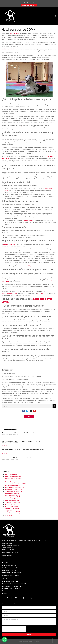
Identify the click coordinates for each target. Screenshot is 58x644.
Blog (6, 480)
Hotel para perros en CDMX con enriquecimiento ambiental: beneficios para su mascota (26, 458)
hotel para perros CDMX (11, 506)
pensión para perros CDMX (12, 512)
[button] (56, 16)
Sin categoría (8, 516)
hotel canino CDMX (10, 504)
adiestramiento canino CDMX (13, 476)
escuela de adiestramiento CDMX (14, 491)
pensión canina (9, 510)
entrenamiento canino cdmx (12, 486)
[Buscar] (54, 406)
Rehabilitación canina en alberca (14, 514)
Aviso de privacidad (7, 556)
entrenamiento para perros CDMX (14, 489)
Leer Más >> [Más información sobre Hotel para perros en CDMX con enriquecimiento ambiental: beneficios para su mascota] (4, 462)
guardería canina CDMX (11, 499)
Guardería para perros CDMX (13, 503)
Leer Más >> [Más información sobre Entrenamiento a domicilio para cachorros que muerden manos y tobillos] (4, 445)
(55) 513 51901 (41, 293)
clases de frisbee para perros (13, 482)
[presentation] (14, 629)
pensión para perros (24, 127)
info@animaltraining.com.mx (10, 293)
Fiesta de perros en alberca (12, 495)
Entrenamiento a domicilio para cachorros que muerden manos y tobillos (22, 441)
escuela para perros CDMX (12, 493)
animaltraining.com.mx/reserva (32, 266)
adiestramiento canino (11, 474)
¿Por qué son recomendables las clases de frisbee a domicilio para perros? (22, 433)
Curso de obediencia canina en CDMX (15, 484)
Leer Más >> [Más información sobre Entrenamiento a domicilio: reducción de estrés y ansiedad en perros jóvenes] (4, 454)
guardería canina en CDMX (12, 501)
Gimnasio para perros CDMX (13, 497)
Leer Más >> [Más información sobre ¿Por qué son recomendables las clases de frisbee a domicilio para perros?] (4, 437)
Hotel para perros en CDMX (12, 508)
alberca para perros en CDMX (13, 478)
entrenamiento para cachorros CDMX (15, 488)
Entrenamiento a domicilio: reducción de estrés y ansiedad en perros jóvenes (23, 450)
